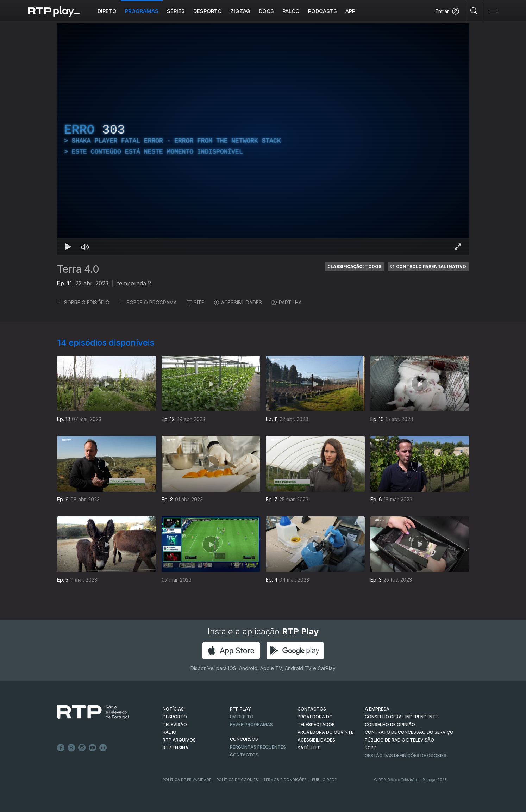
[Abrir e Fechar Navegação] (492, 11)
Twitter (71, 748)
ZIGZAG (240, 11)
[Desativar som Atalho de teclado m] (85, 247)
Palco (291, 11)
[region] (263, 139)
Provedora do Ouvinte (325, 732)
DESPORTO (175, 717)
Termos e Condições (285, 780)
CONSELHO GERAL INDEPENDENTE (401, 717)
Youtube (93, 748)
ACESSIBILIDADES (238, 302)
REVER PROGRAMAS (251, 724)
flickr (103, 748)
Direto (107, 11)
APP (350, 11)
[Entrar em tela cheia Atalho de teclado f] (458, 247)
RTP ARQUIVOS (179, 740)
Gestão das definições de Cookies (406, 755)
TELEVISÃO (175, 724)
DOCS (266, 11)
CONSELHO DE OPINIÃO (390, 724)
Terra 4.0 (78, 269)
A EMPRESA (377, 709)
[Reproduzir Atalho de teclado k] (68, 247)
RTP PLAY (240, 709)
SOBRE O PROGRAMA (148, 302)
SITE (195, 302)
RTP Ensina (176, 748)
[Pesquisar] (474, 11)
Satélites (309, 748)
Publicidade (324, 780)
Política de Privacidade (187, 780)
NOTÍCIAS (173, 709)
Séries (176, 11)
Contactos (244, 755)
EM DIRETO (242, 717)
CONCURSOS (244, 739)
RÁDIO (170, 732)
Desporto (208, 11)
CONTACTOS (312, 709)
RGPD (371, 748)
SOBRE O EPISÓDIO (83, 302)
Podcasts (323, 11)
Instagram (82, 748)
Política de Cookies (237, 780)
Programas (142, 11)
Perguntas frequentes (258, 747)
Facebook (61, 748)
